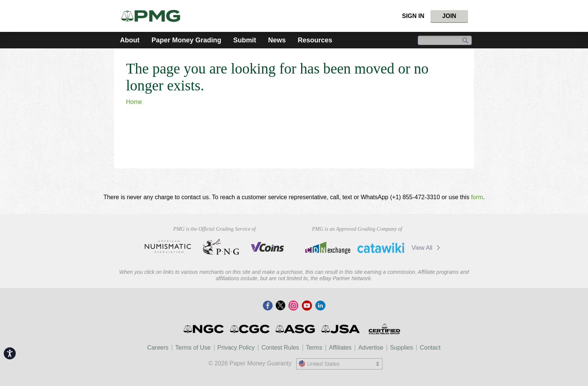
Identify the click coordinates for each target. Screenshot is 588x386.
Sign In (413, 16)
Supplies (401, 348)
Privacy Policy (236, 348)
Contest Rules (280, 348)
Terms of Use (193, 348)
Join (449, 16)
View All (427, 248)
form (477, 197)
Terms (314, 348)
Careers (158, 348)
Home (134, 102)
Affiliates (340, 348)
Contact (430, 348)
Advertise (371, 348)
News (277, 40)
